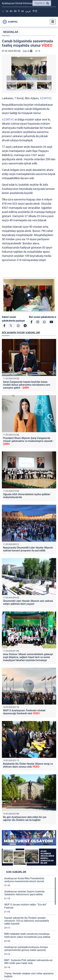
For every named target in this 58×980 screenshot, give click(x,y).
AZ (3, 11)
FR (19, 11)
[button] (29, 68)
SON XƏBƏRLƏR (16, 872)
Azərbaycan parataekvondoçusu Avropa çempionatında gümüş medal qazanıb (26, 949)
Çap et (28, 51)
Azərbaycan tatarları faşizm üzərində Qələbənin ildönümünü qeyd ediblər (24, 893)
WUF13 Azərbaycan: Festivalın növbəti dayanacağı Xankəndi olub (24, 712)
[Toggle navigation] (52, 22)
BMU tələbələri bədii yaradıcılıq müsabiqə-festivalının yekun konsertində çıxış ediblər (27, 935)
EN (11, 11)
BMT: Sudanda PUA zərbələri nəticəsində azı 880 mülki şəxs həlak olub (28, 962)
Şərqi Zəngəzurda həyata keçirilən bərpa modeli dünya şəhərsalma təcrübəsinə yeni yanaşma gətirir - (27, 385)
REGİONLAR (11, 32)
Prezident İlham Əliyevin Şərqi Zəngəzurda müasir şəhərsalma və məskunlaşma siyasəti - (28, 441)
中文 (35, 11)
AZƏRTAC (46, 98)
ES (23, 11)
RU (7, 11)
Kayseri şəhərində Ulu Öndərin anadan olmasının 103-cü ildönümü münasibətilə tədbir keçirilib (27, 921)
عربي (28, 11)
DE (15, 11)
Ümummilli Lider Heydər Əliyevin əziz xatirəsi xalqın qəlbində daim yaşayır (28, 602)
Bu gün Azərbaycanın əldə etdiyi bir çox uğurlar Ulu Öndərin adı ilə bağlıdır (25, 819)
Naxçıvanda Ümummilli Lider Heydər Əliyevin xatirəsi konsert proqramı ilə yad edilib (28, 549)
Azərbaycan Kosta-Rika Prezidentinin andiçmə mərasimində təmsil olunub (24, 880)
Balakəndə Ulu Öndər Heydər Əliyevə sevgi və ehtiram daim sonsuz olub (28, 765)
